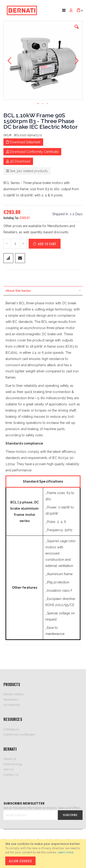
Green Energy (13, 764)
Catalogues (11, 729)
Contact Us (11, 775)
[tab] (43, 291)
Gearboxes (11, 699)
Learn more (65, 852)
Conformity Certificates (19, 735)
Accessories (12, 705)
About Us (10, 759)
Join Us (8, 769)
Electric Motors (14, 694)
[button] (77, 30)
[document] (44, 854)
